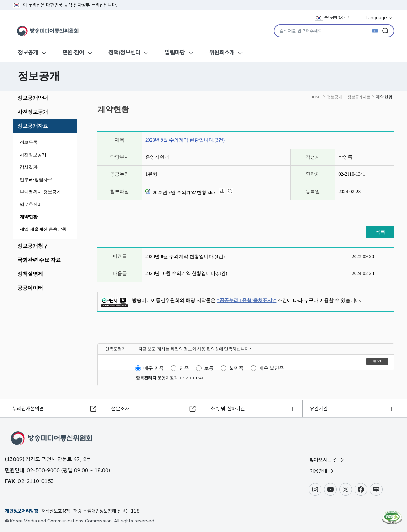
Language (379, 18)
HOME (316, 97)
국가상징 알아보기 (333, 18)
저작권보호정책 (56, 511)
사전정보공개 (33, 112)
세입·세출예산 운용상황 (43, 229)
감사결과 (29, 167)
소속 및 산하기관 (229, 408)
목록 (380, 232)
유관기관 (320, 408)
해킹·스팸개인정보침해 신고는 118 (107, 511)
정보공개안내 (33, 98)
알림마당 (175, 52)
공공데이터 (30, 288)
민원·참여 (73, 52)
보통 (209, 368)
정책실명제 (30, 274)
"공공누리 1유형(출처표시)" (247, 300)
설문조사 (121, 408)
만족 (184, 368)
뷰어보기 (233, 191)
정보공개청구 (33, 246)
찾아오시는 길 (329, 459)
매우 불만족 (271, 368)
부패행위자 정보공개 (40, 192)
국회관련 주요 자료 (39, 260)
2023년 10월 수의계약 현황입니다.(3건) (186, 273)
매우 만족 (154, 368)
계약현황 (29, 217)
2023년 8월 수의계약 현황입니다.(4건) (185, 256)
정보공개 (28, 52)
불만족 (236, 368)
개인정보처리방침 (22, 511)
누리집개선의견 (30, 408)
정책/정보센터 (124, 52)
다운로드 (225, 191)
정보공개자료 (33, 126)
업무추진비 (31, 204)
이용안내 (323, 471)
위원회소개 (222, 52)
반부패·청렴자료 (36, 180)
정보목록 (29, 142)
